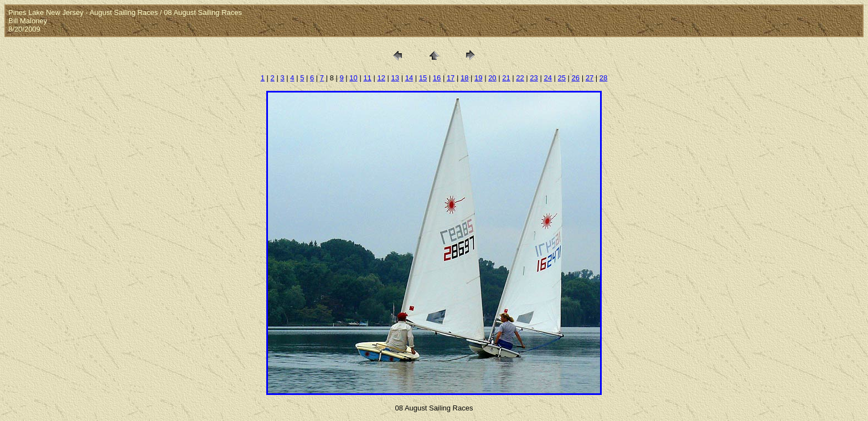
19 (478, 78)
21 (506, 78)
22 (520, 78)
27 (590, 78)
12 (381, 78)
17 (451, 78)
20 (492, 78)
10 (353, 78)
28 (603, 78)
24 (547, 78)
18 (464, 78)
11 (367, 78)
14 (409, 78)
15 (423, 78)
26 (576, 78)
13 (395, 78)
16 (437, 78)
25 (562, 78)
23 (534, 78)
